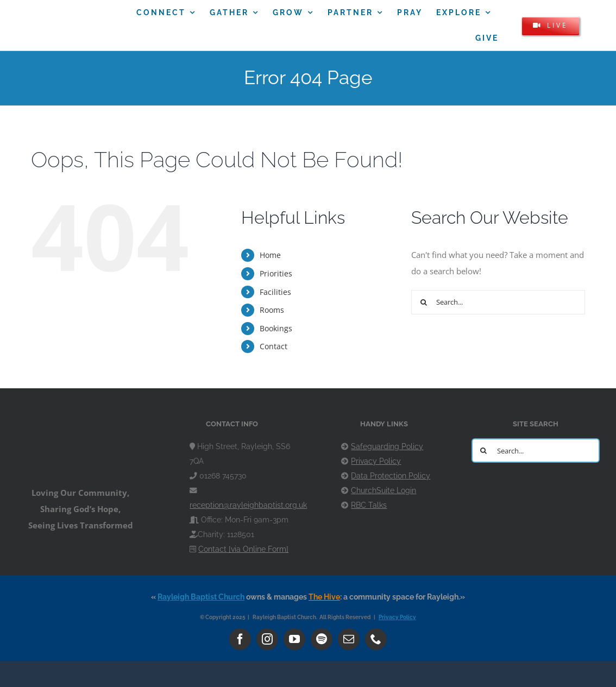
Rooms (272, 310)
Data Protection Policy (391, 476)
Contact (274, 346)
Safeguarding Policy (387, 446)
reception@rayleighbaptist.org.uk (248, 505)
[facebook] (240, 639)
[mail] (349, 639)
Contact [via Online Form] (243, 549)
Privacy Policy (376, 461)
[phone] (376, 639)
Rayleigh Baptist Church (201, 597)
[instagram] (267, 639)
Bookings (276, 328)
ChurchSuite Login (384, 490)
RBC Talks (369, 505)
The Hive (324, 597)
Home (270, 255)
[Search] (423, 302)
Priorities (276, 273)
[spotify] (322, 639)
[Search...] (498, 302)
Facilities (275, 292)
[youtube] (294, 639)
